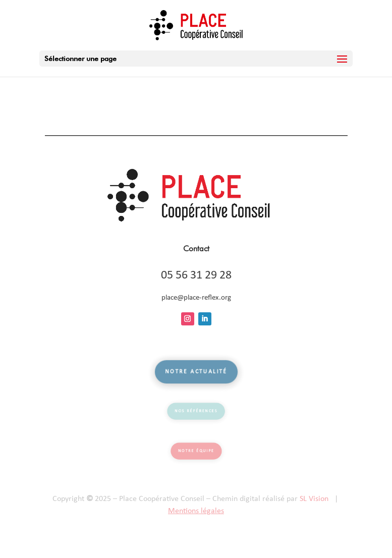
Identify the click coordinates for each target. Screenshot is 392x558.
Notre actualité (196, 372)
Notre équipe (196, 451)
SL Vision (314, 499)
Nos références (196, 411)
